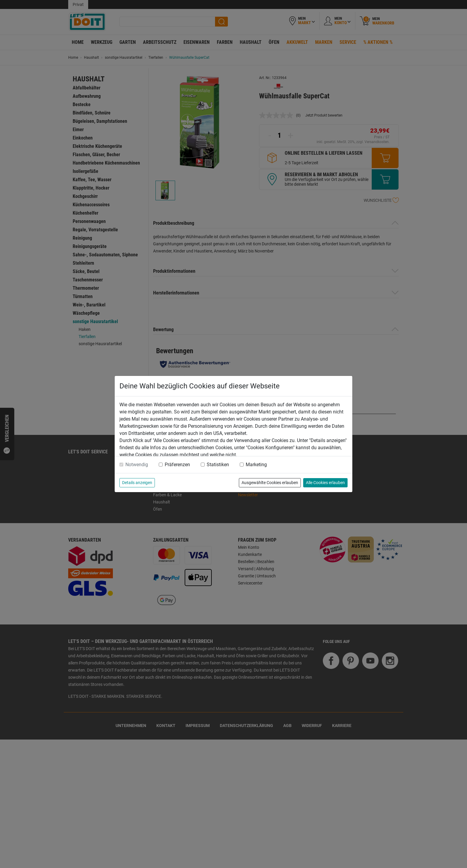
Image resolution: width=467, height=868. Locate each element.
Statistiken (218, 465)
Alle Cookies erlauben (325, 483)
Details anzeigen (137, 483)
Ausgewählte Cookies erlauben (270, 483)
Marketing (256, 465)
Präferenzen (177, 465)
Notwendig (137, 465)
